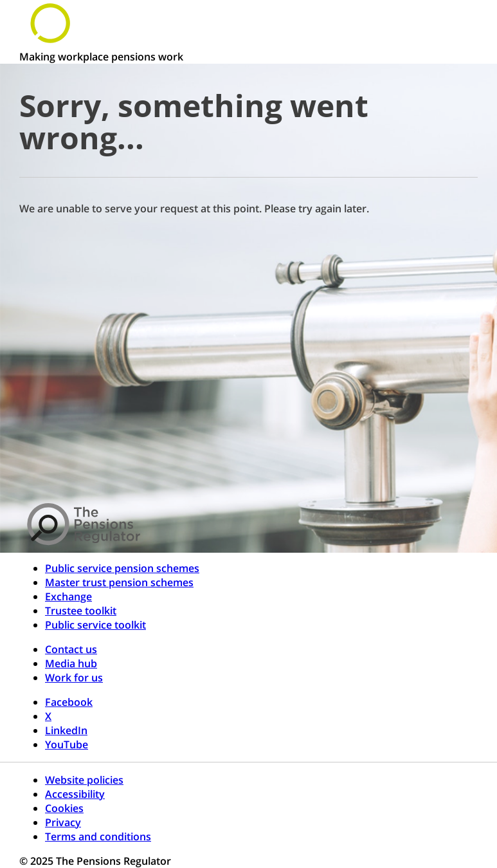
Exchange (68, 596)
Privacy (63, 822)
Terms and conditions (98, 836)
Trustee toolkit (81, 611)
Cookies (64, 808)
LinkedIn (66, 730)
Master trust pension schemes (119, 582)
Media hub (71, 663)
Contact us (71, 649)
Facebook (69, 702)
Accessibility (75, 794)
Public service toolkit (95, 625)
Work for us (74, 678)
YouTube (67, 744)
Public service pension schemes (122, 568)
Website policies (84, 780)
